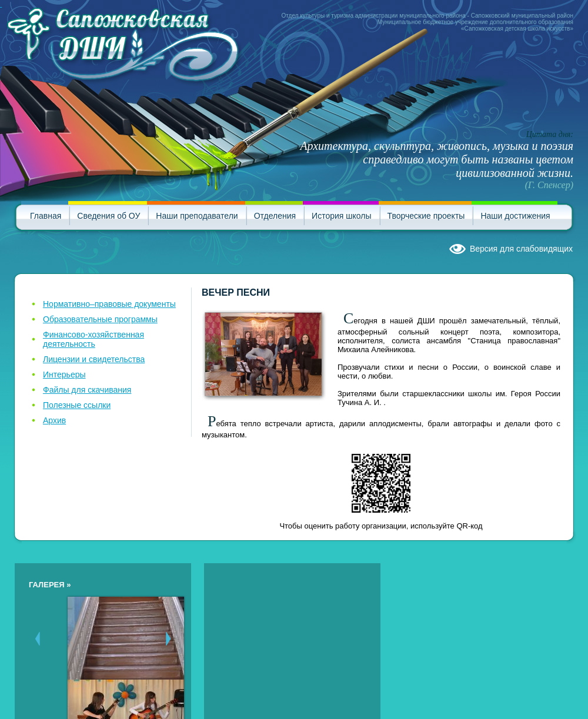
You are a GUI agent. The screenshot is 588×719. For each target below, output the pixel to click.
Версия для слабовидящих (521, 249)
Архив (54, 420)
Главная (46, 216)
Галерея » (50, 585)
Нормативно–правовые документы (109, 304)
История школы (341, 216)
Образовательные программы (100, 319)
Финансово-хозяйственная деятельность (93, 339)
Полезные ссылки (77, 405)
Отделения (275, 216)
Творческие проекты (426, 216)
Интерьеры (64, 374)
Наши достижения (515, 216)
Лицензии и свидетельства (94, 359)
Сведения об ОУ (108, 216)
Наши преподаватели (197, 216)
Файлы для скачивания (87, 390)
